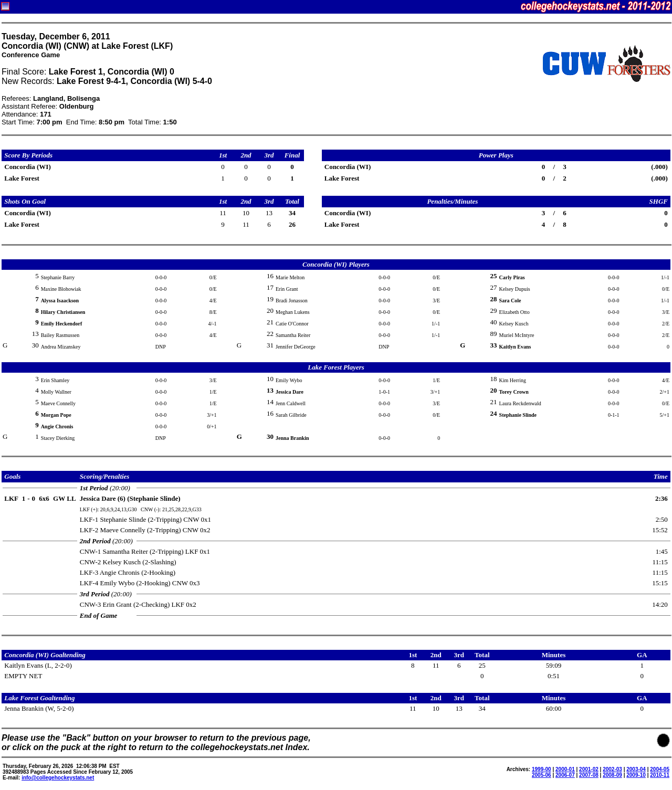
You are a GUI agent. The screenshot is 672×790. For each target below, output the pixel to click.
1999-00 (542, 769)
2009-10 (636, 775)
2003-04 (636, 769)
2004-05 (660, 769)
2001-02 (589, 769)
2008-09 (612, 775)
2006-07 (565, 775)
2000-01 (565, 769)
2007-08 (589, 775)
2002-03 (612, 769)
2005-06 (542, 775)
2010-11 (660, 775)
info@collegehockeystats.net (58, 778)
